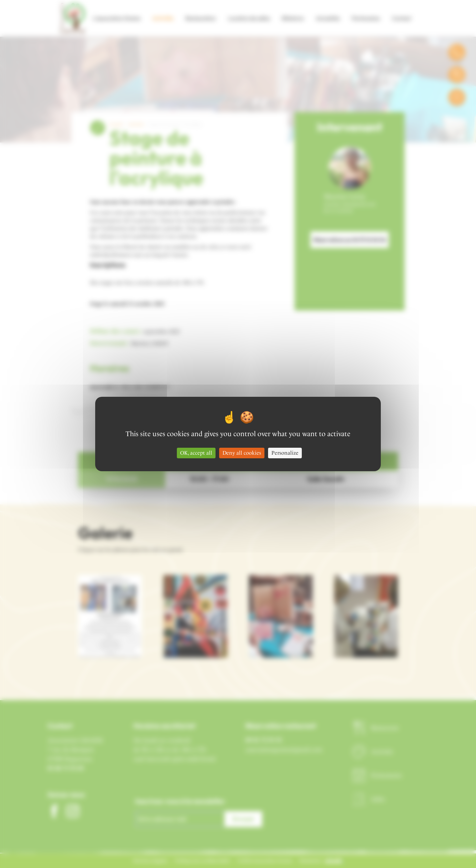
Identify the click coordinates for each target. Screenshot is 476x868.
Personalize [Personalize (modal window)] (285, 453)
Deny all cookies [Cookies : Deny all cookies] (242, 453)
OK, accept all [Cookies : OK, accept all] (196, 453)
